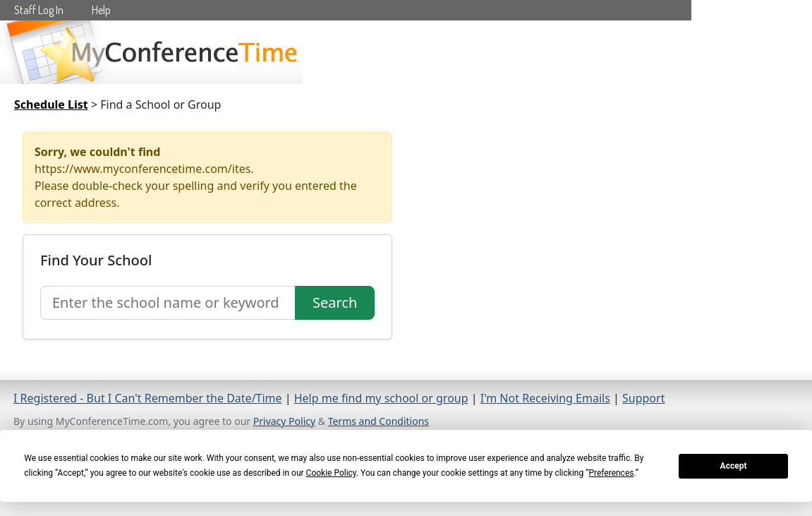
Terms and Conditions (378, 421)
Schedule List (51, 104)
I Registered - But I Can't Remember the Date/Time (148, 398)
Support (643, 398)
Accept (734, 466)
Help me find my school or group (381, 398)
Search (335, 302)
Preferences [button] (611, 473)
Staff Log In (39, 10)
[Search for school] (168, 303)
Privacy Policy (284, 421)
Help (101, 10)
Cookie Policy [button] (331, 473)
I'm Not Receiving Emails (545, 398)
